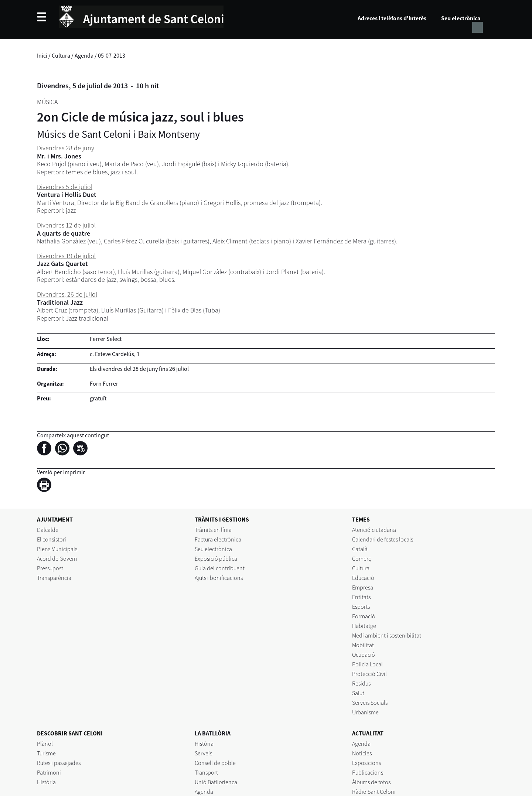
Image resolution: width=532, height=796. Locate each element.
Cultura (61, 55)
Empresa (363, 587)
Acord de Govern (57, 558)
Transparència (54, 578)
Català (360, 549)
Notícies (362, 753)
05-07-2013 (112, 55)
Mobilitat (363, 645)
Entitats (361, 597)
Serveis (203, 753)
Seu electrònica (461, 18)
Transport (206, 772)
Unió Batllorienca (216, 782)
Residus (361, 683)
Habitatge (364, 626)
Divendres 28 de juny (66, 148)
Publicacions (368, 772)
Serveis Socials (370, 703)
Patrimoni (49, 772)
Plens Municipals (57, 549)
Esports (361, 607)
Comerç (362, 558)
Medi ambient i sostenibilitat (387, 635)
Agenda (84, 55)
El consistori (52, 539)
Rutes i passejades (59, 763)
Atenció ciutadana (374, 530)
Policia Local (367, 664)
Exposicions (366, 763)
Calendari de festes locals (383, 539)
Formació (364, 616)
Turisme (46, 753)
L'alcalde (48, 530)
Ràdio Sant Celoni (374, 792)
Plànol (45, 744)
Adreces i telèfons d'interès (392, 18)
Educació (363, 578)
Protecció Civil (369, 674)
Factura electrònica (218, 539)
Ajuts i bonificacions (219, 578)
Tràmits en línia (213, 530)
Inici (42, 55)
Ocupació (364, 655)
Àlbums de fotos (371, 782)
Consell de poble (215, 763)
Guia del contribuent (220, 568)
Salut (358, 693)
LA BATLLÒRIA (213, 733)
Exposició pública (216, 558)
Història (46, 782)
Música (47, 102)
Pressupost (50, 568)
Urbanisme (365, 712)
